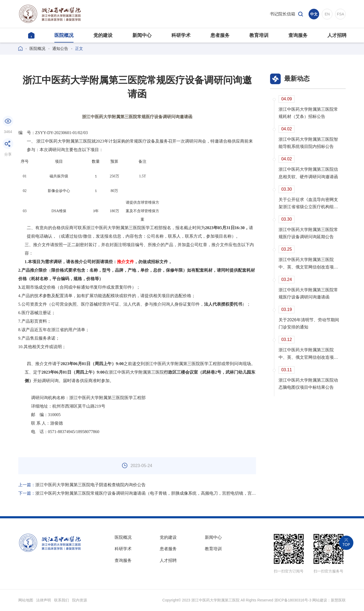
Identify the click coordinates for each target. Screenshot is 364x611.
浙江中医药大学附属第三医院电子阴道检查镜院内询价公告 (82, 485)
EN (327, 14)
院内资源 (80, 600)
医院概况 (37, 48)
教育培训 (213, 549)
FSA (341, 14)
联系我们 (62, 600)
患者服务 (168, 549)
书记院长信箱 (283, 14)
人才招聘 (168, 561)
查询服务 (123, 561)
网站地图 (26, 600)
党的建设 (168, 537)
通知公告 (60, 48)
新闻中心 (213, 537)
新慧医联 (338, 600)
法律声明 (44, 600)
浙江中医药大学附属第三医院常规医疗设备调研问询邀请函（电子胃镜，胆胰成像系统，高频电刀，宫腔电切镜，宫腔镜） (137, 493)
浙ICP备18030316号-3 (293, 600)
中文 (314, 14)
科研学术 (123, 549)
